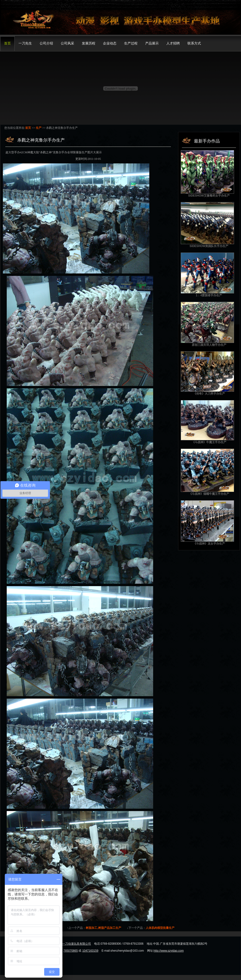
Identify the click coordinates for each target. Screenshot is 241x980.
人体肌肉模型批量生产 (160, 928)
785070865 (71, 951)
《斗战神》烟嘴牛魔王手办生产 (209, 494)
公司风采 (67, 43)
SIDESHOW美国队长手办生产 (209, 246)
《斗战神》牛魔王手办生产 (209, 442)
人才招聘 (173, 43)
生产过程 (131, 43)
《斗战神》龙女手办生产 (209, 544)
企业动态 (110, 43)
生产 (39, 128)
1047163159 (90, 951)
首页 (7, 43)
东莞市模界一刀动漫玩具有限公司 (69, 944)
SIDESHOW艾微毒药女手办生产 (209, 196)
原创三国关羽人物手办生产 (209, 345)
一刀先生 (25, 43)
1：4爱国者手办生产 (209, 295)
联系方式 (194, 43)
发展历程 (89, 43)
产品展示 (152, 43)
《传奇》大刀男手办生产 (209, 394)
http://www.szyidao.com (169, 951)
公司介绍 (46, 43)
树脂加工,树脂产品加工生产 (103, 928)
